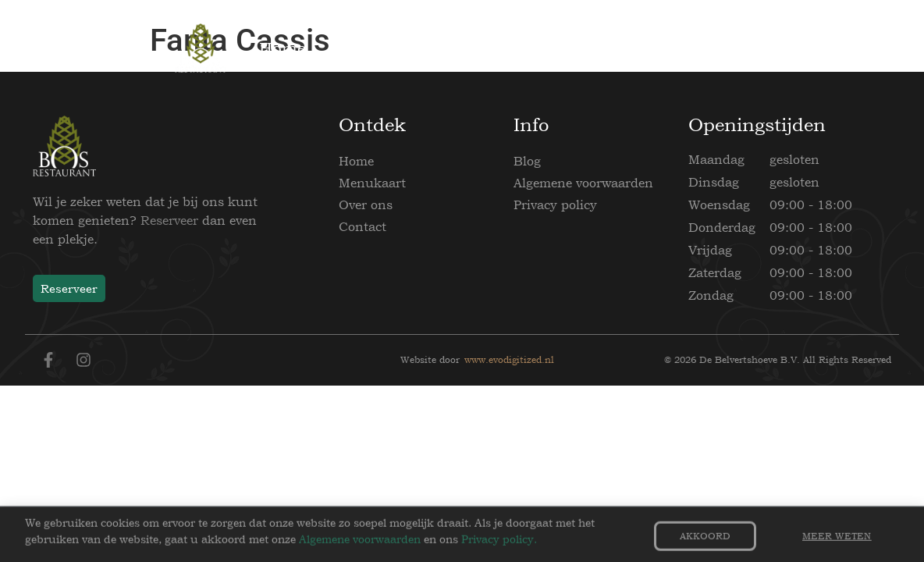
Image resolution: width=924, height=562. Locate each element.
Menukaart (372, 183)
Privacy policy (555, 205)
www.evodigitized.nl (509, 360)
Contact (362, 226)
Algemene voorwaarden (583, 183)
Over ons (366, 205)
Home (356, 161)
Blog (527, 161)
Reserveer (169, 220)
